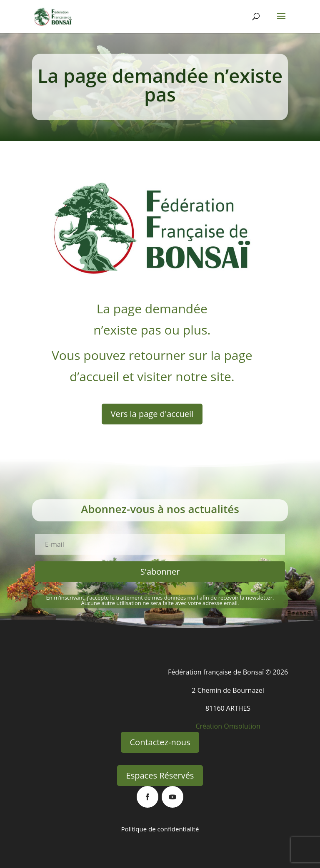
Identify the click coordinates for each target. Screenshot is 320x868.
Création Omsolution (228, 726)
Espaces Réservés (160, 775)
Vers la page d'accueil (152, 414)
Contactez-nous (160, 742)
